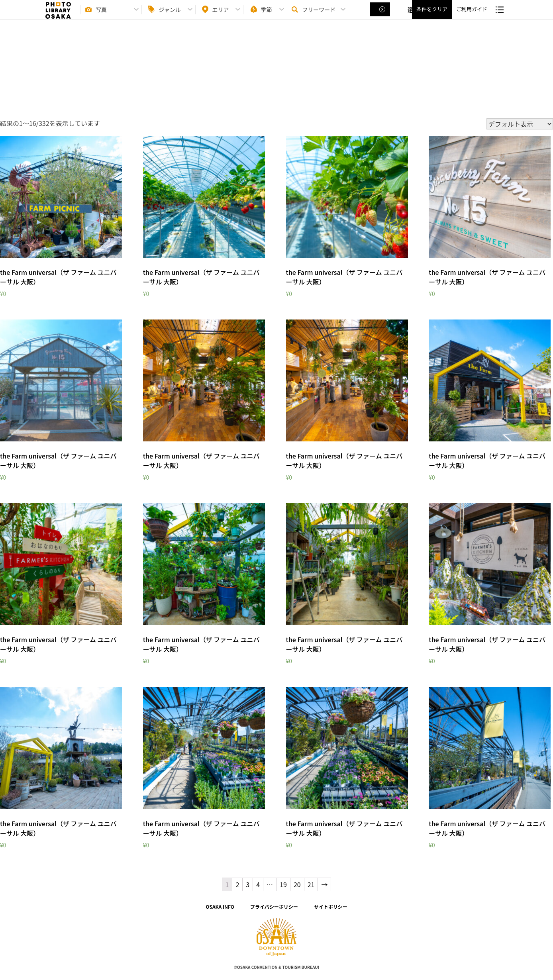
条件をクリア (432, 16)
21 (311, 884)
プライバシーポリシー (274, 906)
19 (283, 884)
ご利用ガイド (472, 16)
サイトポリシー (331, 906)
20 (297, 884)
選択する (381, 16)
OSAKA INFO (220, 906)
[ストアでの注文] (520, 124)
